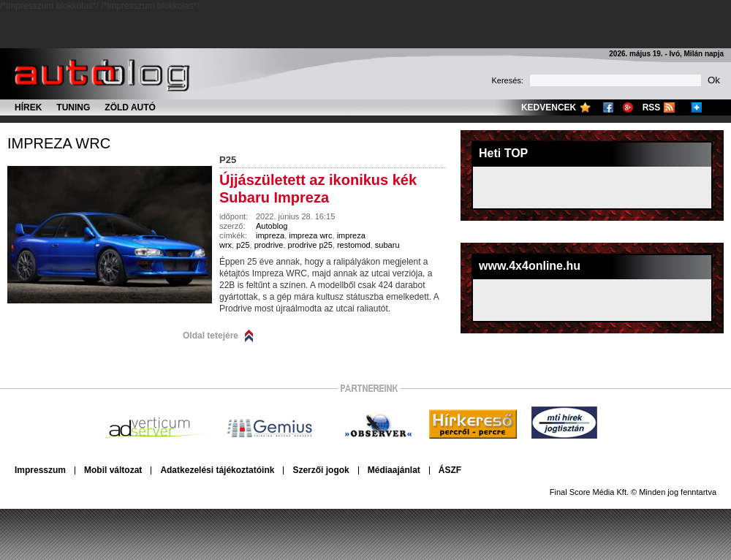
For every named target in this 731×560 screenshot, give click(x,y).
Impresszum (40, 470)
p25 (243, 245)
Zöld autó (130, 107)
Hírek (28, 107)
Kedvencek (549, 107)
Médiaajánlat (394, 470)
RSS (652, 107)
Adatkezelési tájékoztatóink (217, 470)
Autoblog (272, 226)
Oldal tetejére (211, 336)
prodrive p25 (310, 245)
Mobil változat (113, 470)
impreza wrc (59, 143)
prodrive (269, 245)
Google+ (628, 107)
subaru (387, 245)
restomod (354, 245)
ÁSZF (450, 470)
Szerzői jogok (321, 470)
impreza (270, 235)
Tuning (73, 107)
